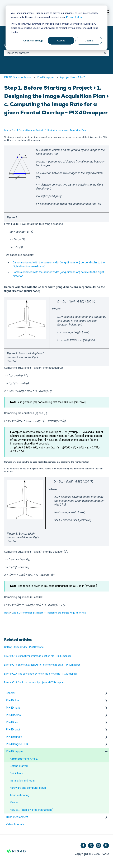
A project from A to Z (72, 77)
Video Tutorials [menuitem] (15, 824)
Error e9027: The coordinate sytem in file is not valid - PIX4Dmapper (41, 674)
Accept (61, 40)
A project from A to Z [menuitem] (24, 759)
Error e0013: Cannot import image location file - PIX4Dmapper (38, 656)
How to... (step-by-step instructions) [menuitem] (31, 810)
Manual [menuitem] (14, 802)
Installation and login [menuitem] (22, 781)
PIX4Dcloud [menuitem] (13, 700)
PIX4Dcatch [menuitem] (13, 722)
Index (7, 130)
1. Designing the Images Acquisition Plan (65, 130)
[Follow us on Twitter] (91, 845)
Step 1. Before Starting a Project (27, 130)
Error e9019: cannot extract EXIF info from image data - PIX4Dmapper (42, 665)
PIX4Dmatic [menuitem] (13, 708)
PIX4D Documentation (18, 77)
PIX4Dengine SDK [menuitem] (17, 744)
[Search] (106, 53)
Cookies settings (33, 40)
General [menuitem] (10, 693)
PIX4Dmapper (45, 77)
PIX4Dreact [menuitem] (13, 729)
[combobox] (53, 53)
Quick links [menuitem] (16, 773)
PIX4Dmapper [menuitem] (14, 751)
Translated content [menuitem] (17, 817)
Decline (89, 40)
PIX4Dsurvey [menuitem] (14, 737)
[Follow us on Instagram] (98, 845)
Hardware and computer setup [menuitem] (28, 788)
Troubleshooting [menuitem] (19, 795)
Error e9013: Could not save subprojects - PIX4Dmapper (34, 682)
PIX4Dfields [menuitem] (13, 715)
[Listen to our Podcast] (106, 845)
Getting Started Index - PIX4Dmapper (24, 647)
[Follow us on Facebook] (83, 845)
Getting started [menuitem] (19, 766)
